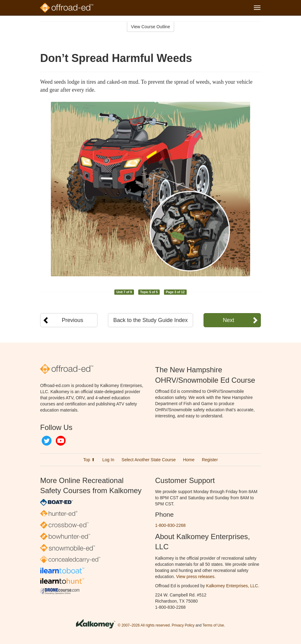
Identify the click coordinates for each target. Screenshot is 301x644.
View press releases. (196, 577)
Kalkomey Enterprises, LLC (232, 586)
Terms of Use (213, 625)
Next (229, 320)
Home (189, 460)
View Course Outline (150, 27)
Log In (108, 460)
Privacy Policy (183, 625)
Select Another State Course (149, 460)
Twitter (47, 441)
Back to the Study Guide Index (150, 320)
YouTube (61, 441)
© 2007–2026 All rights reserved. (144, 625)
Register (210, 460)
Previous (73, 320)
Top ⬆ (89, 460)
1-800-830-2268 (170, 525)
